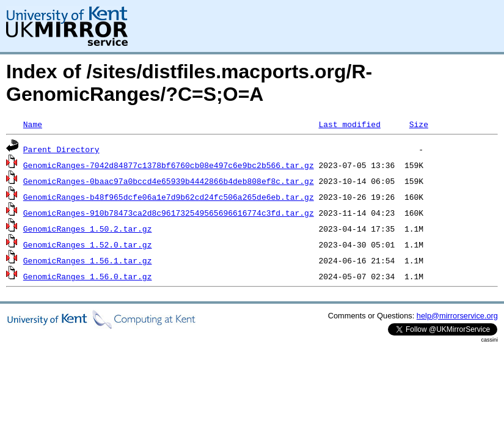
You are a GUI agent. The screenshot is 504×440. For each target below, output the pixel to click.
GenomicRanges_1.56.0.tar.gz (88, 276)
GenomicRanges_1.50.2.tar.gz (88, 229)
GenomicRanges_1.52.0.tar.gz (88, 244)
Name (33, 124)
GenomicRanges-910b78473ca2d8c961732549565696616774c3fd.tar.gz (169, 213)
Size (419, 124)
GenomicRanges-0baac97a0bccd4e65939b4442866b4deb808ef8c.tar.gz (169, 181)
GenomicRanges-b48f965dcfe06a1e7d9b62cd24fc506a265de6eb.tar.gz (169, 197)
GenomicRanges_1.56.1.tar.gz (88, 260)
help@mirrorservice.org (457, 316)
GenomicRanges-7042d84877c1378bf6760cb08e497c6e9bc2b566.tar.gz (169, 165)
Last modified (349, 124)
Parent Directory (61, 149)
